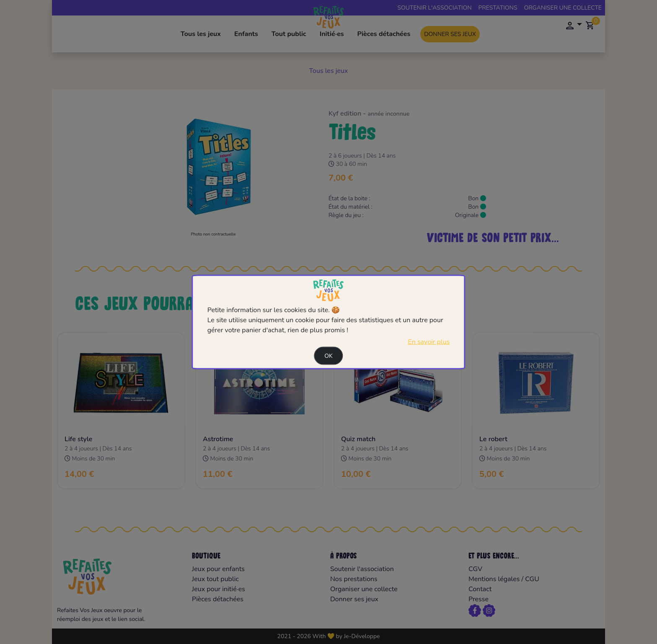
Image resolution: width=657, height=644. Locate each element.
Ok (328, 356)
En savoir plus (429, 342)
